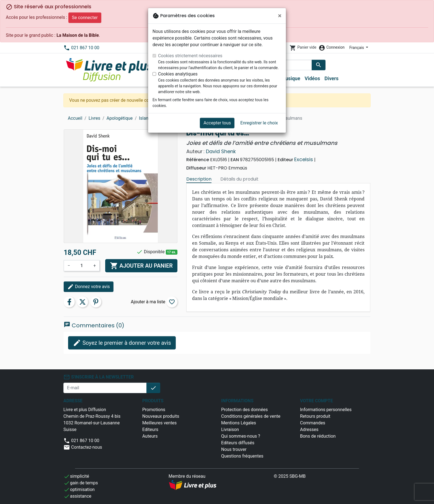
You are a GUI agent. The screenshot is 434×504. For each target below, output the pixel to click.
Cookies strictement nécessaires (190, 56)
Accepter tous (217, 123)
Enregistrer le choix (259, 123)
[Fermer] (280, 16)
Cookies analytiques (178, 74)
